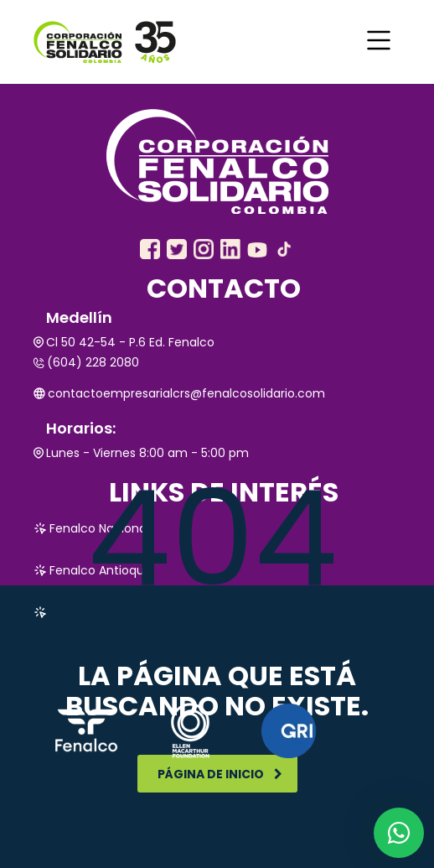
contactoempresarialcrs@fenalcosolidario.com (179, 393)
